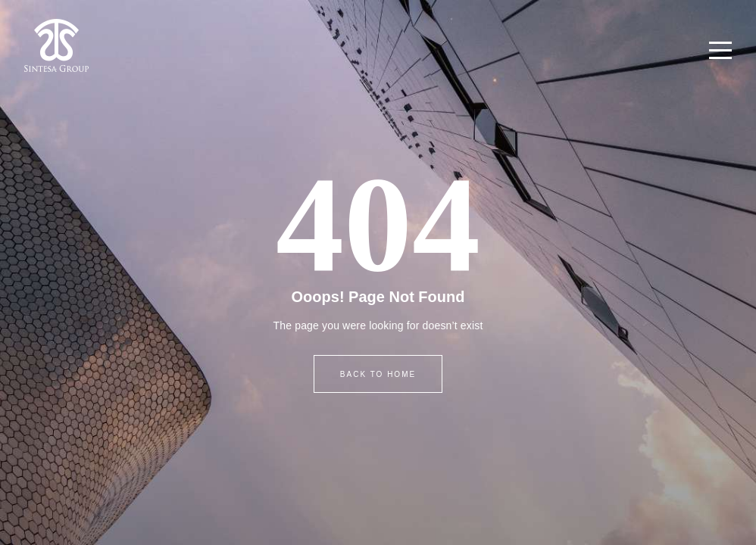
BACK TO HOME (378, 374)
